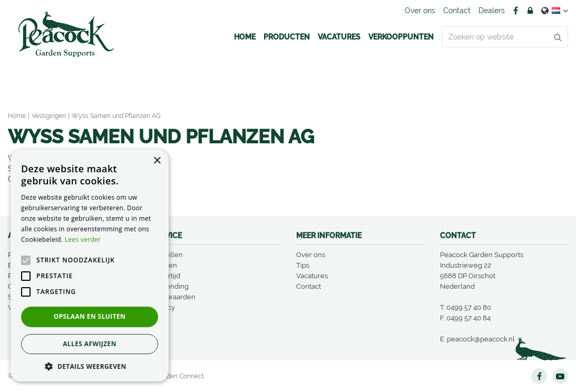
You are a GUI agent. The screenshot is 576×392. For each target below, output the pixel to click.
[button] (90, 366)
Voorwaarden (174, 297)
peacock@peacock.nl (481, 339)
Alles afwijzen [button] (90, 344)
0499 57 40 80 (469, 307)
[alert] (90, 266)
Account (530, 11)
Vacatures (312, 276)
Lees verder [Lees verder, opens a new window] (83, 239)
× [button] (157, 161)
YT (560, 376)
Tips (303, 265)
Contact (309, 286)
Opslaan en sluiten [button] (90, 316)
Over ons (311, 255)
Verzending (170, 286)
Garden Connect (180, 376)
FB (515, 11)
